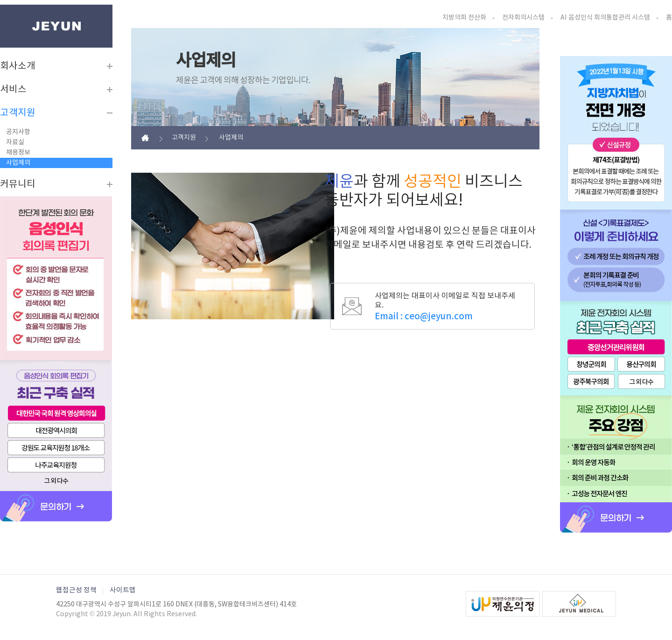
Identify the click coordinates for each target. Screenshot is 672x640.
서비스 (13, 90)
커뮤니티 (18, 184)
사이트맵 (123, 590)
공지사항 (18, 132)
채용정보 (18, 153)
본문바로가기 (0, 5)
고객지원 (18, 113)
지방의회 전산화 (464, 18)
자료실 (15, 142)
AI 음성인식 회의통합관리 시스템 (605, 18)
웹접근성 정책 (76, 590)
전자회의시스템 (523, 18)
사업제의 (18, 163)
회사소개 (18, 66)
